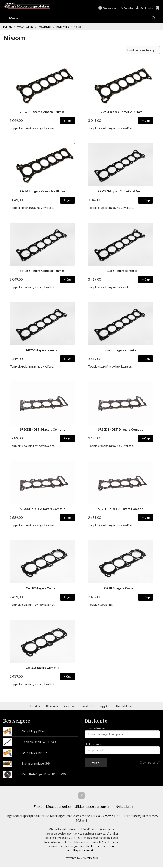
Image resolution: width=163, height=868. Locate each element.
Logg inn (105, 706)
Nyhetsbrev (124, 807)
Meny (11, 18)
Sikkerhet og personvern (93, 807)
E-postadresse (95, 728)
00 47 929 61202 (110, 816)
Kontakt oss (124, 706)
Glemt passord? (150, 763)
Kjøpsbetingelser (59, 807)
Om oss (69, 706)
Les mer (96, 847)
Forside (8, 27)
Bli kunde (52, 706)
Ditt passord (93, 744)
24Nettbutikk (89, 859)
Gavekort (87, 706)
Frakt (38, 807)
